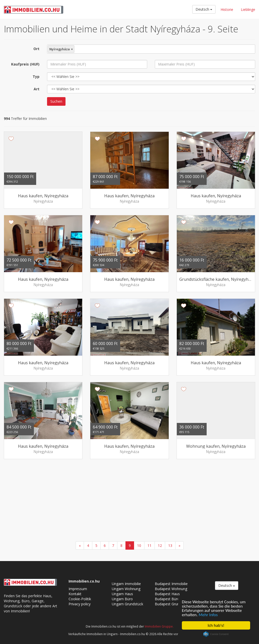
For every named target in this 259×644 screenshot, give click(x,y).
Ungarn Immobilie (126, 584)
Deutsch (204, 9)
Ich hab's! (216, 625)
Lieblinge (248, 9)
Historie (227, 9)
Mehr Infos (208, 615)
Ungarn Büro (122, 599)
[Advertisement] (129, 501)
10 (139, 545)
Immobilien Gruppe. (159, 626)
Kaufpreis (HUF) (25, 64)
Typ (36, 77)
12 (160, 545)
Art (37, 89)
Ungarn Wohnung (126, 589)
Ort (36, 49)
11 (149, 545)
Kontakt (75, 594)
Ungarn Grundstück (127, 604)
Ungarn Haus (122, 594)
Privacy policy (80, 604)
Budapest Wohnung (171, 589)
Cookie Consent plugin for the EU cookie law (216, 634)
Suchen (56, 101)
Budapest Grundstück (172, 604)
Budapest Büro (167, 599)
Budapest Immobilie (171, 584)
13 (170, 545)
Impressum (78, 589)
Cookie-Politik (80, 599)
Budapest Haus (167, 594)
